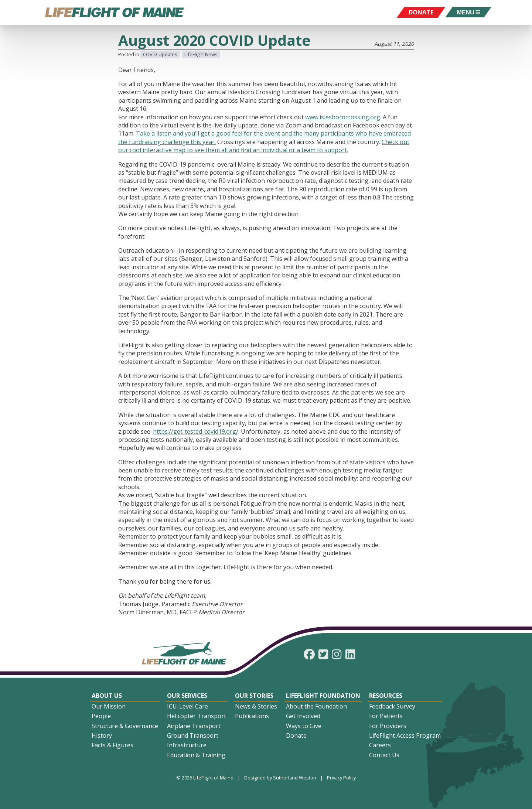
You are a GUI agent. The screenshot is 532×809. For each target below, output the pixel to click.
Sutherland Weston (295, 778)
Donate (296, 735)
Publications (252, 716)
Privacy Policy (341, 778)
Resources (386, 696)
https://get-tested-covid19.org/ (196, 431)
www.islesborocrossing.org (343, 117)
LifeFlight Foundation (323, 696)
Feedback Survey (392, 706)
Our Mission (109, 706)
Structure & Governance (125, 726)
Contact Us (384, 755)
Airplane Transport (194, 726)
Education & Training (196, 755)
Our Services (187, 696)
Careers (380, 745)
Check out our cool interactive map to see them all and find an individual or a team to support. (264, 146)
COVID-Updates (160, 54)
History (102, 735)
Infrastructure (187, 745)
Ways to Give (304, 726)
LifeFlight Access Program (405, 735)
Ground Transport (193, 735)
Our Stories (254, 696)
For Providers (388, 726)
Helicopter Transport (197, 716)
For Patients (386, 716)
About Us (107, 696)
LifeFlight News (201, 54)
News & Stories (256, 706)
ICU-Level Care (187, 706)
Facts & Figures (112, 745)
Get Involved (303, 716)
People (101, 716)
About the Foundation (316, 706)
